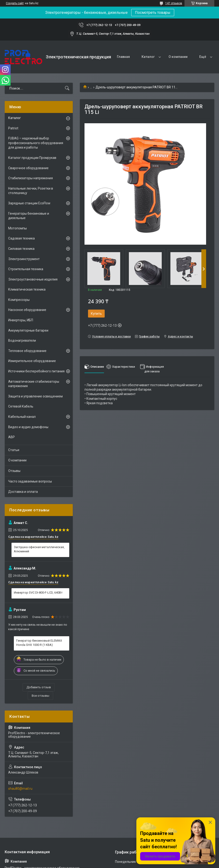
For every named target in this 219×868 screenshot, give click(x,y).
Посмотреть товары (153, 13)
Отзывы (14, 471)
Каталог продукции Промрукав (32, 158)
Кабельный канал (22, 417)
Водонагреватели (22, 340)
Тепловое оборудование (27, 351)
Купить (96, 314)
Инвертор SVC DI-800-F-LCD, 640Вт (38, 593)
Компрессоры (19, 300)
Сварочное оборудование (28, 168)
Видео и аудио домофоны (28, 427)
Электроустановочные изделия (33, 279)
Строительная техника (26, 269)
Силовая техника (21, 249)
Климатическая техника (27, 289)
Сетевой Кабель (21, 406)
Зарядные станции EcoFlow (29, 203)
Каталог (148, 57)
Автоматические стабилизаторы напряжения (34, 384)
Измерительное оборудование (32, 361)
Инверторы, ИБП (21, 320)
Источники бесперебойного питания (36, 371)
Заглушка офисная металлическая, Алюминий (39, 549)
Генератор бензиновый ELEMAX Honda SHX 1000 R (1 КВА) (39, 643)
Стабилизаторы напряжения (31, 178)
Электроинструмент (24, 259)
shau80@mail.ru (20, 789)
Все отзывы (40, 696)
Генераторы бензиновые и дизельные (29, 216)
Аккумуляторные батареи (28, 330)
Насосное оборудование (27, 310)
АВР (12, 437)
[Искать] (67, 88)
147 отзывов (174, 3)
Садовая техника (21, 238)
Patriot (13, 128)
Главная (123, 57)
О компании (178, 57)
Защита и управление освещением (35, 396)
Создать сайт (15, 3)
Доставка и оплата (23, 492)
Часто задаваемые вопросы (30, 481)
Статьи (14, 450)
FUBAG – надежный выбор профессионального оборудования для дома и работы (36, 143)
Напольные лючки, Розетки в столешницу (31, 191)
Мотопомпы (17, 228)
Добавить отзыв (39, 687)
